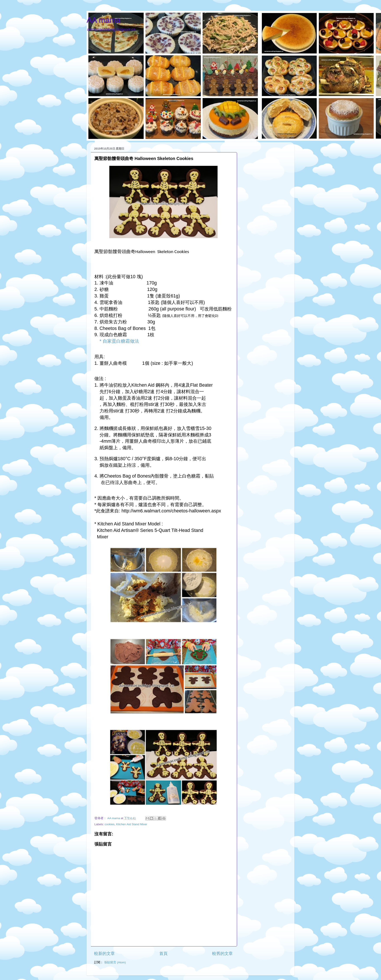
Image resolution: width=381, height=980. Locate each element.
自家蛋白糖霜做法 (121, 341)
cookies (110, 824)
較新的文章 (104, 953)
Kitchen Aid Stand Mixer (132, 824)
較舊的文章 (222, 953)
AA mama (103, 20)
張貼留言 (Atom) (115, 962)
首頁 (163, 953)
